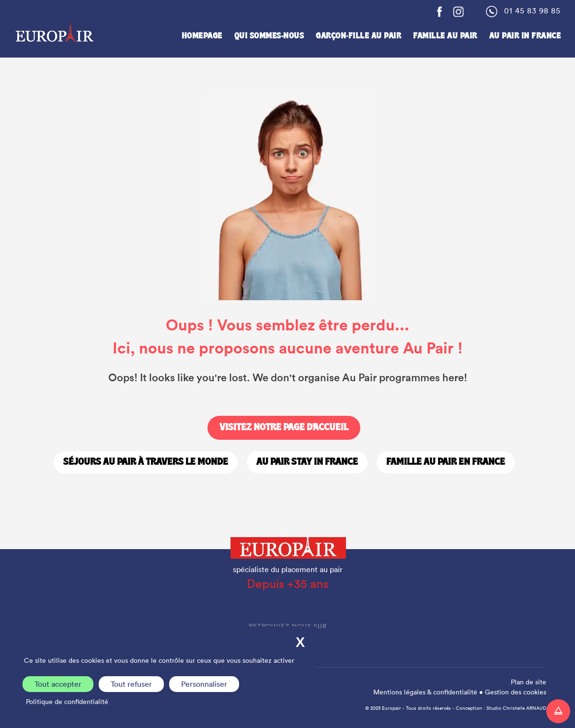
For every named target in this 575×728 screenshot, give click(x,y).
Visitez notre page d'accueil (284, 428)
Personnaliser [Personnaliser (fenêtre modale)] (204, 684)
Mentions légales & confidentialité (425, 692)
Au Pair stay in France (307, 462)
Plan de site (529, 682)
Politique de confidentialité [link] (67, 702)
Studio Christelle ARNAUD (516, 708)
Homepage (202, 36)
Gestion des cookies (516, 692)
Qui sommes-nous (269, 36)
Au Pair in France (525, 36)
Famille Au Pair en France (446, 462)
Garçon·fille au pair (358, 36)
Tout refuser (131, 684)
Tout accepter (58, 684)
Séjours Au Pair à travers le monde (146, 462)
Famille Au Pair (445, 36)
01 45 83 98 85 (532, 11)
